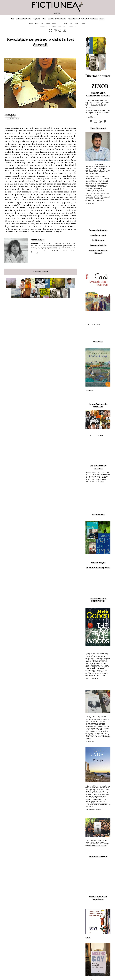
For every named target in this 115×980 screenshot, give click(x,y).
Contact (94, 19)
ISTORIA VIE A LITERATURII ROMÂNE (98, 94)
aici (37, 253)
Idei (12, 19)
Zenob (51, 19)
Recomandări (74, 19)
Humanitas (89, 390)
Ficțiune (36, 19)
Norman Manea (52, 247)
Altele (102, 19)
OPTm (102, 481)
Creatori (85, 19)
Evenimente (60, 19)
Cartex (88, 938)
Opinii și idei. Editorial (12, 117)
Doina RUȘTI (10, 115)
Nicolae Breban (56, 245)
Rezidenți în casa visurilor (97, 845)
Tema (44, 19)
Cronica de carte (23, 19)
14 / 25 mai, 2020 (13, 119)
